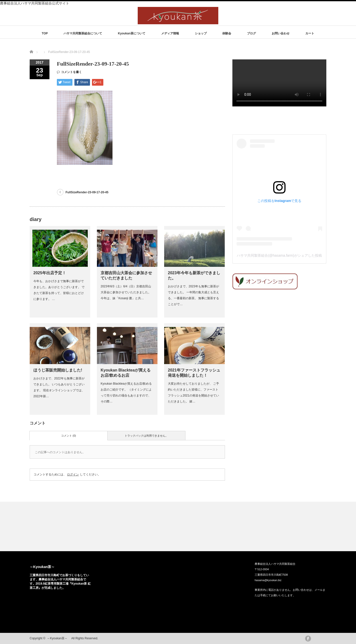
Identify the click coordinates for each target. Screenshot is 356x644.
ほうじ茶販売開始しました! (58, 370)
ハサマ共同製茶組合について (83, 33)
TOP (45, 33)
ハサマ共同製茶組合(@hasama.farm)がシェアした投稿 (279, 255)
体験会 (227, 33)
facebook (308, 639)
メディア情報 (170, 33)
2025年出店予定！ (50, 273)
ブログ (251, 33)
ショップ (201, 33)
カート (310, 33)
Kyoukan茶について (132, 33)
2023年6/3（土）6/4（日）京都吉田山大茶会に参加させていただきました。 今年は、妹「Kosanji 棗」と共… (126, 292)
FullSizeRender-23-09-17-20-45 (87, 192)
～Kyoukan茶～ (44, 567)
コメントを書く (71, 72)
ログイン (73, 474)
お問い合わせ (281, 33)
